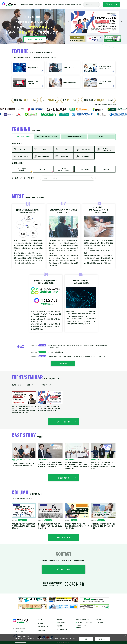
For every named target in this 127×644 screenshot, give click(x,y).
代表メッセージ (62, 622)
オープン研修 (22, 169)
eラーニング (43, 169)
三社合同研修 (105, 169)
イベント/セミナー (101, 622)
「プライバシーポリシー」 (20, 642)
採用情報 (60, 626)
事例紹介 (32, 5)
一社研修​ (64, 169)
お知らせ (41, 623)
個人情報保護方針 (62, 629)
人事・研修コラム (100, 620)
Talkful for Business (74, 137)
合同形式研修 (84, 169)
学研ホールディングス (20, 628)
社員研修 (79, 627)
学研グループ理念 (19, 631)
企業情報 (68, 5)
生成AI (101, 137)
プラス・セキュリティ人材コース (47, 137)
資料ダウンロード (76, 5)
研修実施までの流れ (82, 625)
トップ (40, 620)
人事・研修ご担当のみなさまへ (84, 622)
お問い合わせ (42, 630)
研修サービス (24, 5)
